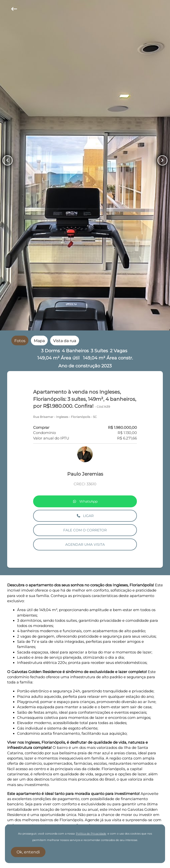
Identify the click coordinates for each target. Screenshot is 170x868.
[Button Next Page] (162, 160)
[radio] (20, 340)
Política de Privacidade (91, 834)
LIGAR (85, 516)
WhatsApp (85, 501)
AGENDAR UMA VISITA (85, 544)
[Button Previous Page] (8, 160)
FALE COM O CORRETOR (85, 530)
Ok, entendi (28, 852)
